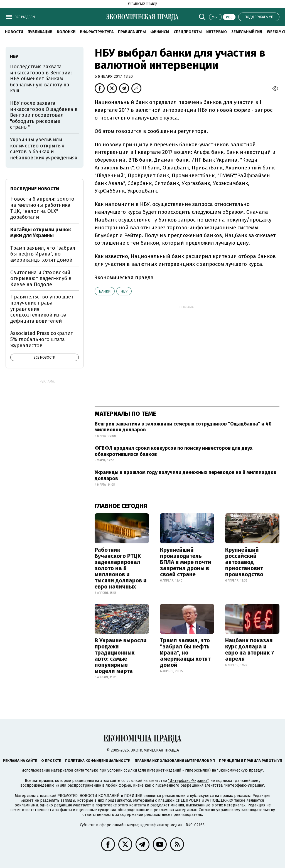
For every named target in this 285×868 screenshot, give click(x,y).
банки (105, 291)
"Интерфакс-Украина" (188, 781)
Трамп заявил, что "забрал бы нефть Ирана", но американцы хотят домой (185, 653)
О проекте (51, 761)
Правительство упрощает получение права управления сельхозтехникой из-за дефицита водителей (42, 309)
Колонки (66, 32)
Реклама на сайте (20, 761)
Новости (14, 32)
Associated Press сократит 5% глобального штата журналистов (42, 339)
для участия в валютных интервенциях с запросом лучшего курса (178, 264)
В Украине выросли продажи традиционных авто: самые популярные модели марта (121, 656)
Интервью (217, 32)
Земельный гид (247, 32)
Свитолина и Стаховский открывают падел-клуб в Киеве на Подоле (41, 279)
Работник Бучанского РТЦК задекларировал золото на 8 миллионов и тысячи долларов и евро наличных (121, 568)
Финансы (160, 32)
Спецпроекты (188, 32)
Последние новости (35, 189)
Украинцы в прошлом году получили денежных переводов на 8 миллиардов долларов (186, 475)
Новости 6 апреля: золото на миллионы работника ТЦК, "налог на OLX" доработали (42, 208)
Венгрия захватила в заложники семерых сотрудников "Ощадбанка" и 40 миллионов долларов (183, 427)
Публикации (40, 32)
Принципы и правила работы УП (251, 761)
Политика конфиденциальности (98, 761)
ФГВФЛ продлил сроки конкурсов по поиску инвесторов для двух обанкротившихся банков (174, 451)
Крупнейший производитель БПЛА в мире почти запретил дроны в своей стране (186, 562)
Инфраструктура (97, 32)
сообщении (162, 131)
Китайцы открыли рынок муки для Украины (41, 233)
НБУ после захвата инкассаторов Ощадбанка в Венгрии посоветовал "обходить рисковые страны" (44, 115)
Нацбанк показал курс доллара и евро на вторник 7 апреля (250, 650)
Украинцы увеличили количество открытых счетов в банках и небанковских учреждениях (44, 149)
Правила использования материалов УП (175, 761)
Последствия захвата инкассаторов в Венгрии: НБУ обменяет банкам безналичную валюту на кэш (41, 79)
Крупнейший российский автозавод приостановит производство (244, 562)
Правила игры (132, 32)
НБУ (124, 291)
